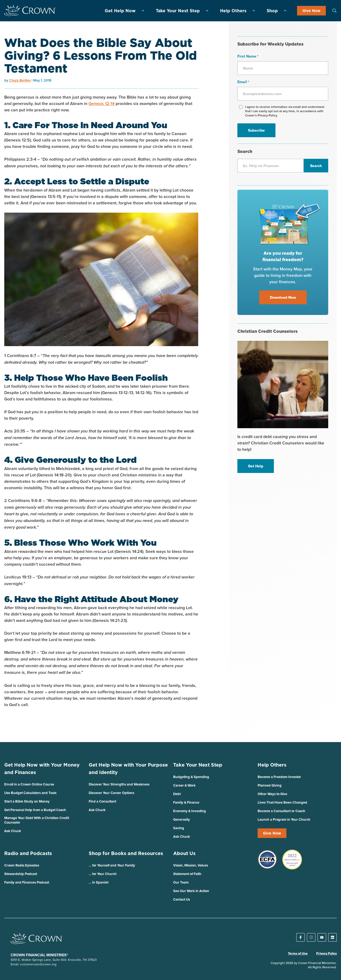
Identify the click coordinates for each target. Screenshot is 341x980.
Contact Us (182, 899)
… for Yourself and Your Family (112, 865)
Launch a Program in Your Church (284, 819)
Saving (179, 828)
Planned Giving (270, 785)
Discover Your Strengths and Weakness (119, 784)
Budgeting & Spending (191, 777)
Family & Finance (186, 802)
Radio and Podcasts (28, 853)
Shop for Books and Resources (126, 853)
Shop (272, 11)
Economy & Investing (190, 811)
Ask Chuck (13, 831)
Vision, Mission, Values (191, 865)
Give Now (311, 11)
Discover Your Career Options (111, 793)
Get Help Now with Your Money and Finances (42, 769)
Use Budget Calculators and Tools (30, 793)
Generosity (182, 819)
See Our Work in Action (191, 891)
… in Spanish (99, 882)
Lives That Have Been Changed (282, 802)
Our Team (181, 882)
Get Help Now (120, 11)
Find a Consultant (102, 801)
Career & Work (184, 785)
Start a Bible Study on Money (27, 801)
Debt (177, 794)
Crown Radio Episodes (22, 865)
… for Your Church (103, 874)
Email (243, 82)
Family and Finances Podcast (27, 882)
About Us (184, 853)
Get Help (256, 466)
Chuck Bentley (20, 80)
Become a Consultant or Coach (281, 811)
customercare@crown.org (38, 964)
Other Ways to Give (272, 794)
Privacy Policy (326, 953)
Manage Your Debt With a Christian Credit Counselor (37, 820)
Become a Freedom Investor (279, 777)
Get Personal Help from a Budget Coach (35, 810)
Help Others (233, 11)
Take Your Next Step (178, 11)
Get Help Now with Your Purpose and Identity (128, 769)
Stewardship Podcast (21, 874)
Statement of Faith (187, 874)
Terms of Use (298, 953)
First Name (248, 56)
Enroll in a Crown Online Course (29, 784)
